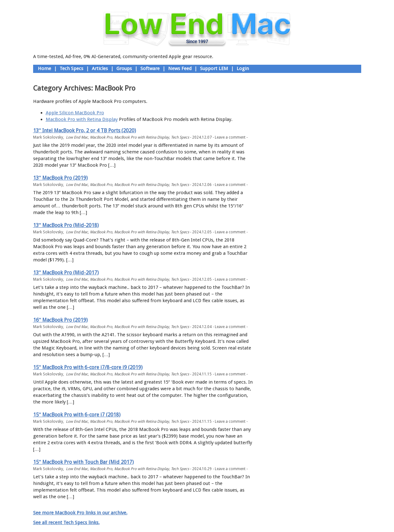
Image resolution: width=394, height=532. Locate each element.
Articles (100, 69)
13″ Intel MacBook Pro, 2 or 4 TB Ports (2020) (85, 131)
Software (150, 69)
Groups (124, 69)
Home (44, 69)
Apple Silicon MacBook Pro (75, 113)
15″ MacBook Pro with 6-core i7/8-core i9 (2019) (88, 367)
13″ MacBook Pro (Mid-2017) (66, 273)
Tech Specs (71, 69)
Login (243, 69)
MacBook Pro (101, 137)
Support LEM (214, 69)
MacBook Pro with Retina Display (82, 119)
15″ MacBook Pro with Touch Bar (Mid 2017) (84, 462)
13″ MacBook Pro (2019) (61, 178)
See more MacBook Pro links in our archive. (80, 513)
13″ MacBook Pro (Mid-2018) (66, 225)
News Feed (180, 69)
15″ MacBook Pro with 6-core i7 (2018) (77, 415)
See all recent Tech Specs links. (66, 523)
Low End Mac (77, 137)
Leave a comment (230, 137)
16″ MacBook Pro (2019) (61, 320)
